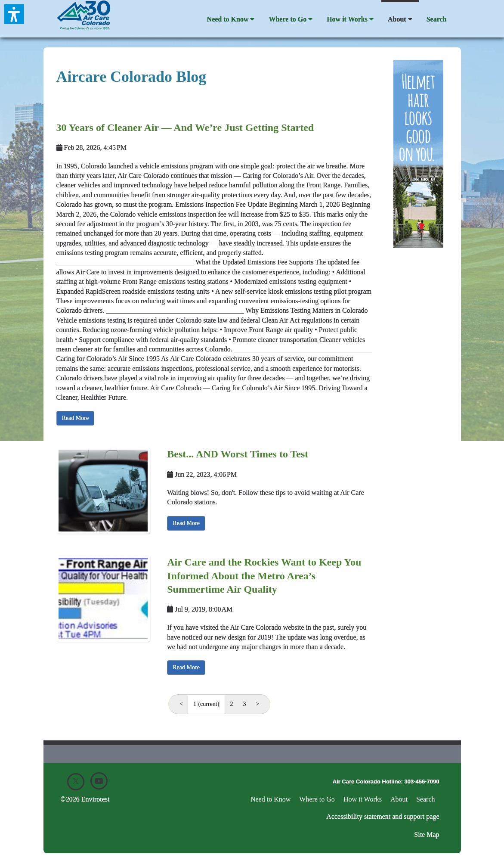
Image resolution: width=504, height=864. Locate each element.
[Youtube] (99, 781)
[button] (14, 14)
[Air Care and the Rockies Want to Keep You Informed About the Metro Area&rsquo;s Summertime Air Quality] (103, 599)
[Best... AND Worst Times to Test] (103, 491)
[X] (76, 782)
